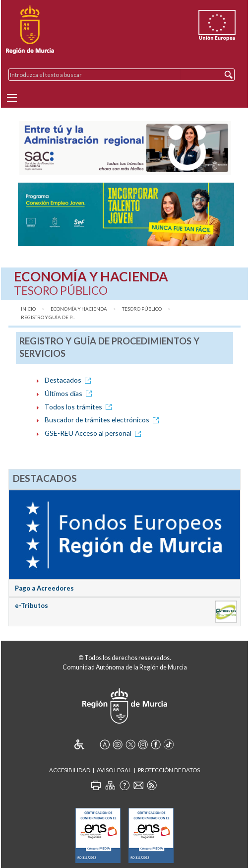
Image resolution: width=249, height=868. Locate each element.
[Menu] (12, 98)
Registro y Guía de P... (48, 317)
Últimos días (70, 393)
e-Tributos (31, 605)
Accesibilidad (70, 770)
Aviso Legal (114, 770)
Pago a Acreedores (44, 588)
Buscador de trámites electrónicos (103, 420)
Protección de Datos (169, 770)
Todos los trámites (80, 407)
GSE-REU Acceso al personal (94, 433)
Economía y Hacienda (79, 309)
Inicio (28, 309)
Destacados (69, 380)
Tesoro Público (142, 309)
